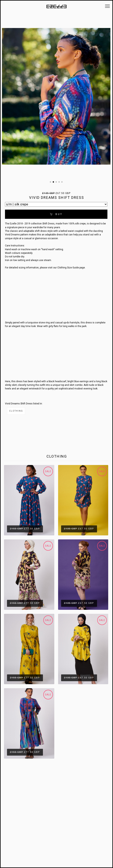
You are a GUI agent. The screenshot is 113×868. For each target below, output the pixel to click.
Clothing (16, 411)
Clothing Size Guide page (71, 268)
